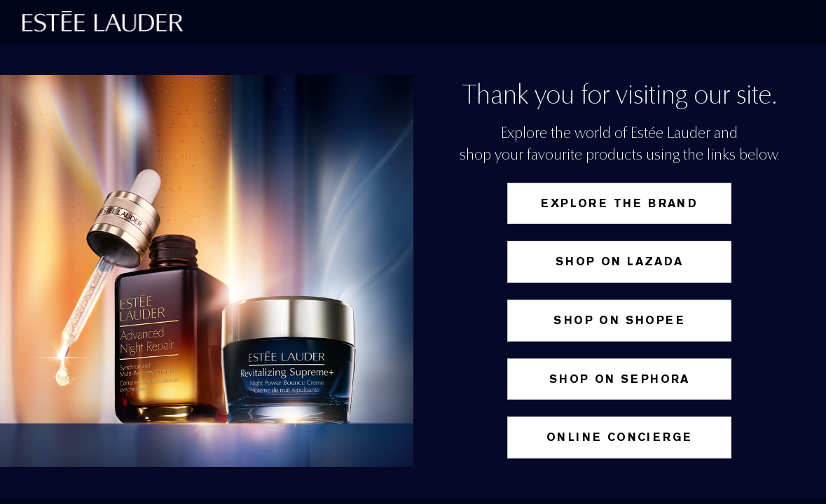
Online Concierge (619, 437)
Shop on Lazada (620, 261)
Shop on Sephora (620, 379)
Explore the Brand (619, 203)
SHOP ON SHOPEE (619, 320)
